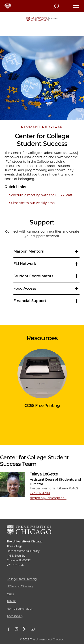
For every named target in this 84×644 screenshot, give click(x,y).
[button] (76, 7)
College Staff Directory (22, 579)
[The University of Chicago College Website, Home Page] (42, 19)
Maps (10, 594)
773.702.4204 (40, 493)
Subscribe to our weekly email (33, 203)
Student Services (42, 127)
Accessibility (15, 616)
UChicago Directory (20, 586)
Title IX (11, 601)
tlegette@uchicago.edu (48, 498)
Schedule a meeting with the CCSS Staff (41, 195)
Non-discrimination (20, 609)
